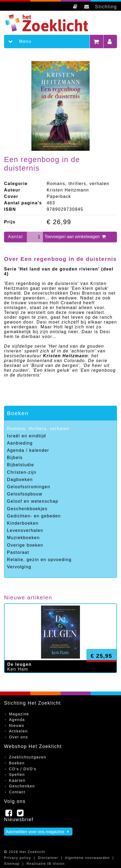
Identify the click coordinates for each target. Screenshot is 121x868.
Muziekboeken (23, 538)
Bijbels (15, 458)
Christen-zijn (22, 472)
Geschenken (22, 786)
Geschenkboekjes (27, 509)
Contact (17, 792)
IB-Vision (56, 864)
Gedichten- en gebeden (34, 516)
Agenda (17, 720)
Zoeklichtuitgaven (27, 757)
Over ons (18, 737)
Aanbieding (20, 443)
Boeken (18, 413)
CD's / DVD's (23, 769)
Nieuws (16, 726)
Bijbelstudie (21, 465)
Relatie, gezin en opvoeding (39, 560)
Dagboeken (20, 480)
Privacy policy (18, 858)
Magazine (19, 714)
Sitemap (12, 864)
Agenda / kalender (28, 450)
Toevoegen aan (76, 237)
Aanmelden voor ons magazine (38, 832)
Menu (18, 41)
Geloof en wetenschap (33, 501)
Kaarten (17, 780)
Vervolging (19, 567)
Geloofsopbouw (25, 494)
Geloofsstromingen (29, 487)
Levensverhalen (25, 530)
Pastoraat (18, 552)
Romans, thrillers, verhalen (38, 429)
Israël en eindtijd (26, 436)
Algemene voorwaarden (87, 858)
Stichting (106, 7)
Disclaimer (48, 858)
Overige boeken (25, 545)
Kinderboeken (23, 523)
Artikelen (18, 731)
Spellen (17, 775)
